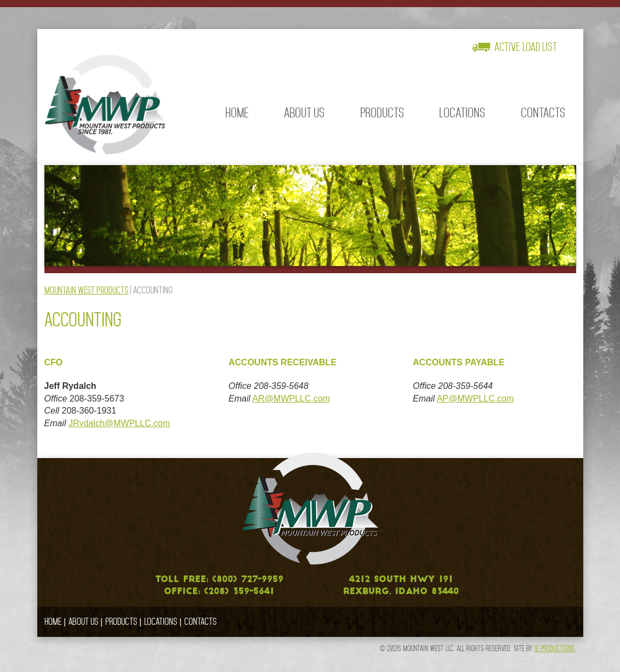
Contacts (543, 113)
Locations (462, 113)
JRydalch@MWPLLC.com (119, 423)
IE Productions (554, 648)
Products (382, 113)
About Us (304, 113)
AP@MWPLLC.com (476, 399)
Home (237, 113)
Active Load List (526, 47)
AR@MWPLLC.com (291, 399)
